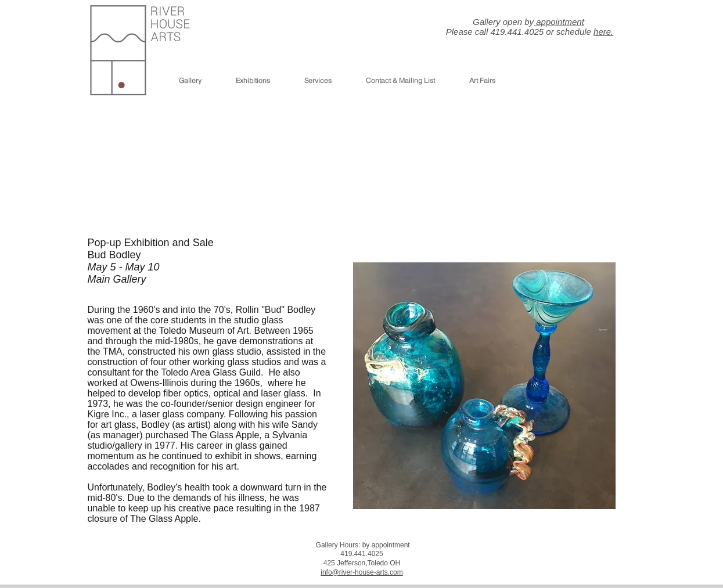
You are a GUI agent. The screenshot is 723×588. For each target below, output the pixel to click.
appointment (559, 22)
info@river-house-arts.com (362, 572)
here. (603, 32)
